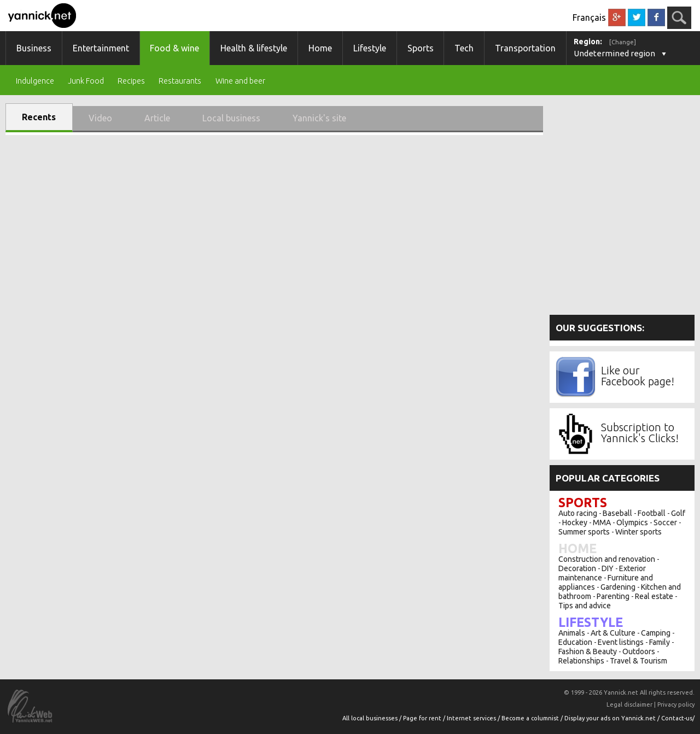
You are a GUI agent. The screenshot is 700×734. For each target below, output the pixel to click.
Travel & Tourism (638, 661)
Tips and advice (585, 606)
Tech (464, 48)
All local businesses (371, 718)
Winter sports (638, 532)
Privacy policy (676, 704)
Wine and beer (240, 81)
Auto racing (578, 513)
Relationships (581, 661)
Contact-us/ (678, 718)
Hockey (575, 522)
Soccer (665, 522)
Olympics (632, 522)
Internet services (472, 718)
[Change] (623, 42)
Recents (39, 117)
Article (157, 118)
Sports (421, 48)
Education (575, 642)
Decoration (577, 568)
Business (34, 48)
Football (652, 513)
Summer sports (584, 532)
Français (589, 17)
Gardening (618, 587)
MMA (602, 522)
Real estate (654, 596)
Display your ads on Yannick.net (611, 718)
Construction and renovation (607, 559)
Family (660, 642)
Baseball (617, 513)
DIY (608, 568)
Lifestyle (370, 48)
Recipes (131, 81)
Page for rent (423, 718)
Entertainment (101, 48)
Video (100, 118)
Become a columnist (531, 718)
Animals (572, 633)
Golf (678, 513)
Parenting (613, 596)
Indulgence (35, 81)
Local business (231, 118)
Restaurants (180, 81)
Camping (656, 633)
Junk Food (86, 81)
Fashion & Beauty (588, 651)
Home (320, 48)
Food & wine (174, 48)
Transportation (525, 48)
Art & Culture (613, 633)
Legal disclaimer (629, 704)
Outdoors (639, 651)
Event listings (621, 642)
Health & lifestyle (254, 48)
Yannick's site (319, 118)
